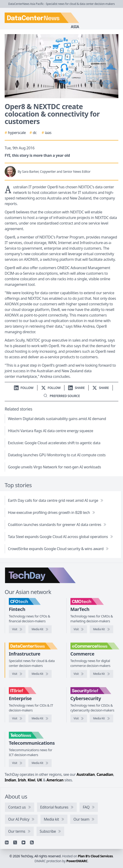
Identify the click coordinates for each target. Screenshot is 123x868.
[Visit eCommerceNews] (79, 674)
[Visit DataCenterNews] (17, 674)
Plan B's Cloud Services (95, 856)
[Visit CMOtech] (79, 629)
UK (40, 780)
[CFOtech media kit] (40, 629)
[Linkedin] (7, 842)
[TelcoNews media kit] (40, 763)
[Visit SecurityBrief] (79, 718)
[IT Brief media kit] (40, 718)
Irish (22, 780)
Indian (10, 780)
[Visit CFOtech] (17, 629)
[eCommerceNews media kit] (101, 674)
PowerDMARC (77, 861)
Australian (86, 774)
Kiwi (31, 780)
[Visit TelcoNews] (17, 763)
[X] (15, 842)
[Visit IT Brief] (17, 718)
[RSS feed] (32, 842)
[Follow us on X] (51, 388)
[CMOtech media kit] (101, 629)
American (55, 780)
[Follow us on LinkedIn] (24, 388)
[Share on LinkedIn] (76, 388)
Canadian (105, 774)
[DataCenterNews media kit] (40, 674)
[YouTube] (23, 842)
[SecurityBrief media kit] (101, 718)
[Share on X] (101, 388)
